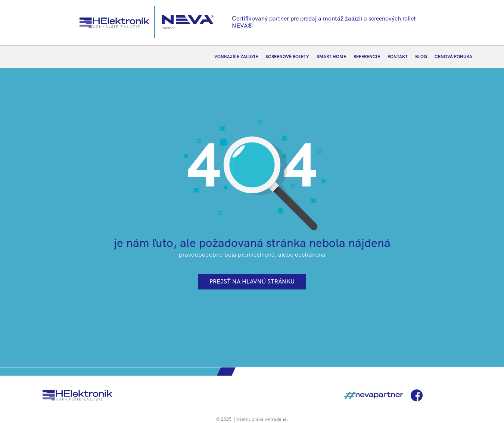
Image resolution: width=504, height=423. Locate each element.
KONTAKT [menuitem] (398, 57)
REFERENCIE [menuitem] (367, 57)
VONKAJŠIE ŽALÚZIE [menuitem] (236, 57)
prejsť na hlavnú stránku (252, 281)
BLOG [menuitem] (421, 57)
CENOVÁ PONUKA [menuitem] (453, 57)
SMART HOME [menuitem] (331, 57)
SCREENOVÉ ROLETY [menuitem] (287, 57)
